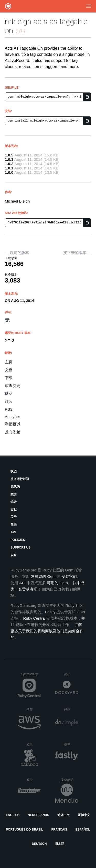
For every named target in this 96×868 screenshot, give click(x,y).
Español (83, 830)
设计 (71, 674)
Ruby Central (34, 618)
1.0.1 (9, 168)
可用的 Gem (57, 583)
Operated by (31, 676)
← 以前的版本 (17, 253)
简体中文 (63, 815)
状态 (14, 471)
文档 (9, 370)
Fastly (50, 612)
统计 (14, 502)
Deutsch (39, 844)
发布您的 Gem (43, 576)
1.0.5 (9, 155)
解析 (71, 709)
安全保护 (70, 780)
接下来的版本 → (77, 253)
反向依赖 (13, 432)
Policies (18, 540)
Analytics (13, 417)
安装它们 (69, 576)
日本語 (60, 844)
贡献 (14, 510)
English (13, 815)
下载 (9, 378)
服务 (71, 745)
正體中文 (84, 815)
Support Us (20, 547)
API (13, 532)
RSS (9, 409)
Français (59, 830)
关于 (14, 517)
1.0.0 (9, 172)
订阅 (9, 401)
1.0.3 (9, 159)
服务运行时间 (20, 479)
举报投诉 (13, 424)
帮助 (14, 525)
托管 (33, 709)
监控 (33, 745)
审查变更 (13, 386)
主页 (9, 362)
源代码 (15, 487)
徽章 (9, 393)
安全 (14, 555)
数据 (14, 494)
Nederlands (38, 815)
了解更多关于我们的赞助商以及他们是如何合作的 (47, 631)
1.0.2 (9, 164)
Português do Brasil (24, 830)
